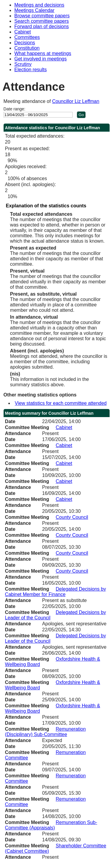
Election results (31, 70)
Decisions (25, 43)
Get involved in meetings (40, 59)
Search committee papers (42, 21)
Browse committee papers (42, 16)
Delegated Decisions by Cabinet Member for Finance (56, 592)
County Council (72, 517)
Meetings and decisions (39, 5)
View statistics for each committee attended (61, 403)
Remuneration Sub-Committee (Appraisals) (51, 825)
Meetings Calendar (34, 10)
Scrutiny (23, 64)
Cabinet (23, 32)
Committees (27, 37)
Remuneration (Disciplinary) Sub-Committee (45, 732)
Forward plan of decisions (42, 26)
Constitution (27, 48)
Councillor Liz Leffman (76, 101)
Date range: (14, 109)
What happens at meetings (43, 53)
